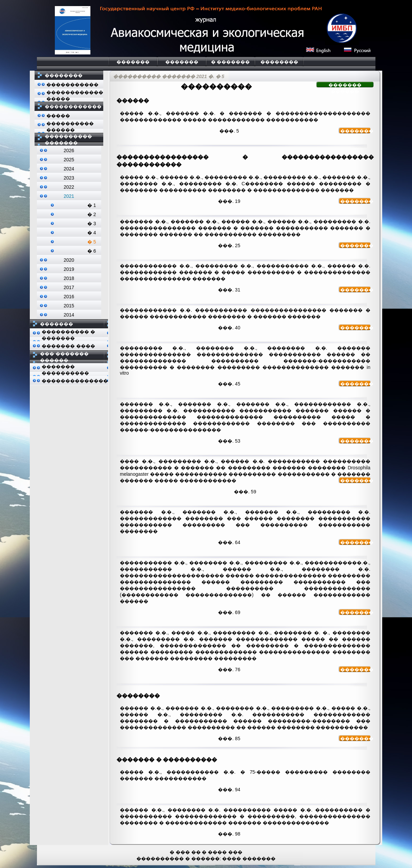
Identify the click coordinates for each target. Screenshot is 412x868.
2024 (69, 169)
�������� (279, 62)
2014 (69, 315)
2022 (69, 187)
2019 (69, 269)
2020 (69, 260)
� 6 (92, 251)
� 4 (92, 233)
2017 (69, 287)
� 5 (92, 242)
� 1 (92, 205)
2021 (69, 196)
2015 (69, 306)
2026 (69, 150)
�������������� (75, 381)
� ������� (231, 62)
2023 (69, 178)
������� (133, 62)
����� (58, 116)
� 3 (92, 224)
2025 (69, 160)
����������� (72, 85)
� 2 (92, 214)
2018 (69, 278)
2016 (69, 297)
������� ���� (68, 346)
